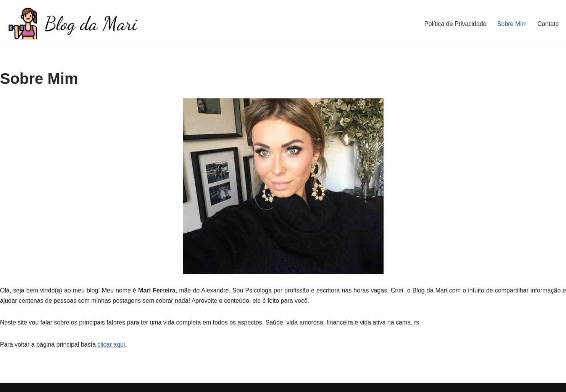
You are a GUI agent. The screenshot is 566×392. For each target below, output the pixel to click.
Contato (548, 24)
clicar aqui (111, 345)
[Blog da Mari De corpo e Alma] (73, 24)
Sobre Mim (512, 24)
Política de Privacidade (456, 24)
